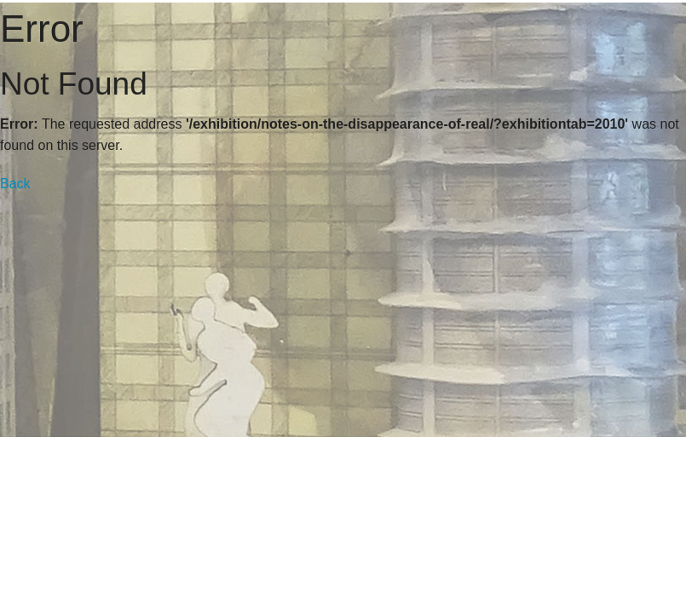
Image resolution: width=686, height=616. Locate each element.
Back (15, 184)
